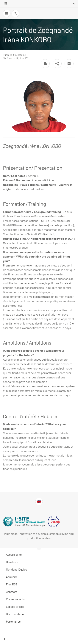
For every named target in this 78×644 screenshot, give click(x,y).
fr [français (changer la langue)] (70, 4)
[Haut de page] (39, 639)
